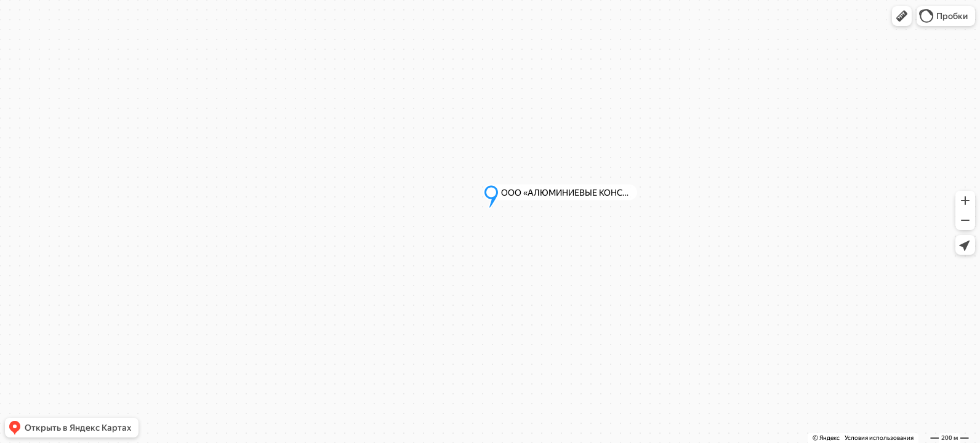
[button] (902, 16)
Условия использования (879, 438)
